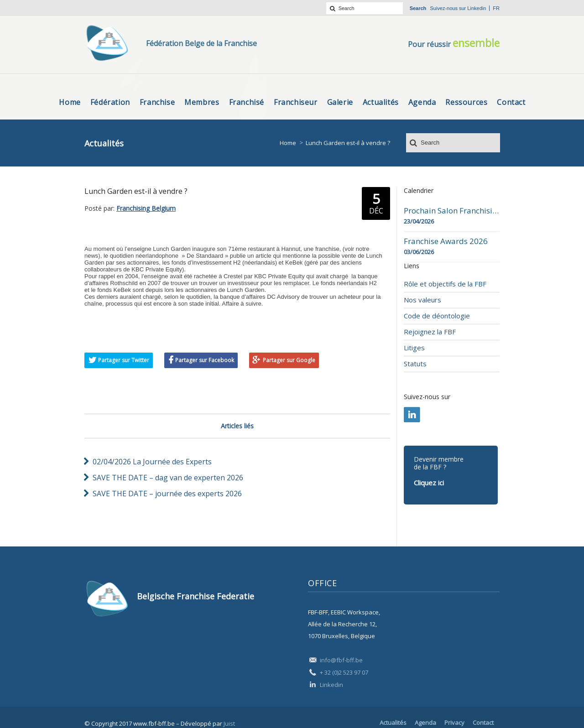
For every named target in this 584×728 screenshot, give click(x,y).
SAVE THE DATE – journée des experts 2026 (167, 494)
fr (496, 8)
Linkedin (477, 8)
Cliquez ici (429, 483)
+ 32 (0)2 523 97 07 (344, 672)
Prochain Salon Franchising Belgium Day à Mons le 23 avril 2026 (452, 211)
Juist (229, 723)
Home (288, 143)
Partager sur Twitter (124, 360)
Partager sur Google (289, 360)
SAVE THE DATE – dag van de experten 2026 (168, 478)
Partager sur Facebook (205, 360)
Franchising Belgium (146, 208)
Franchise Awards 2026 (446, 241)
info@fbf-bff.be (341, 660)
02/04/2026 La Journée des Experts (152, 462)
